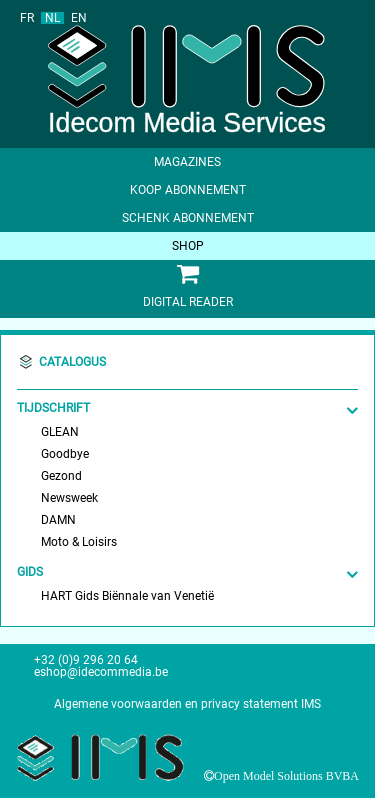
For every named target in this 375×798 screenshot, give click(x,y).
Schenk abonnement (188, 218)
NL (52, 18)
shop (188, 246)
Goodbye (65, 454)
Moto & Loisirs (79, 542)
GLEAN (60, 432)
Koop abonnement (188, 190)
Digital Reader (188, 302)
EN (79, 18)
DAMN (58, 520)
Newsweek (69, 498)
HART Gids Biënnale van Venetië (127, 596)
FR (27, 18)
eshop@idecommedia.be (101, 672)
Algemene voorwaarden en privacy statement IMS (187, 704)
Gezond (61, 476)
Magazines (187, 162)
